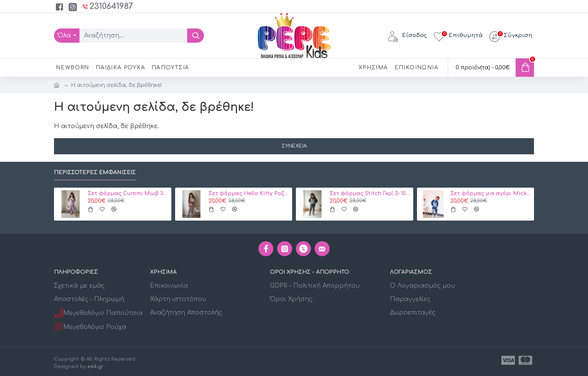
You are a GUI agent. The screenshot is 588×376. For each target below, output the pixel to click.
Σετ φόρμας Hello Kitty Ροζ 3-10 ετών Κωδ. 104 (249, 193)
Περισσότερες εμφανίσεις (95, 172)
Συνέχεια (294, 146)
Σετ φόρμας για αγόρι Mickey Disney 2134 (491, 193)
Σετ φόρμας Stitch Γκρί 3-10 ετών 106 (370, 193)
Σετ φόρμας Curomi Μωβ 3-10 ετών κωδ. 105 (128, 193)
